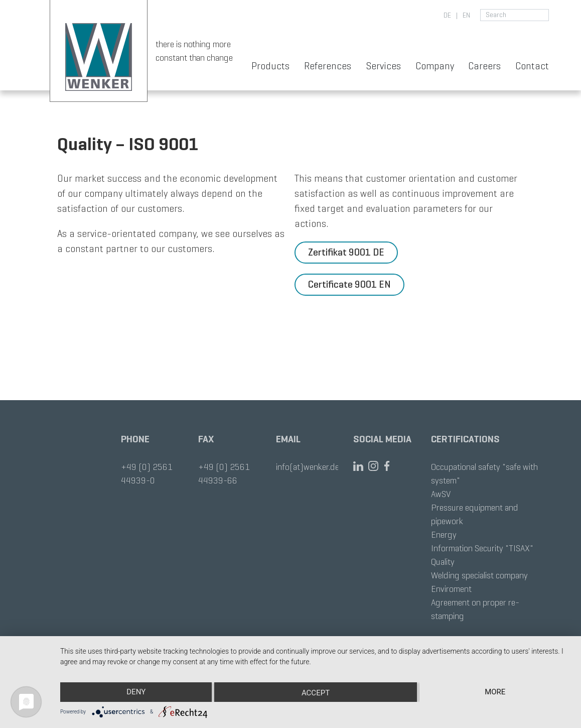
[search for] (515, 15)
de (447, 15)
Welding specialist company (479, 575)
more (495, 692)
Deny (136, 692)
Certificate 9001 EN (349, 284)
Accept (316, 693)
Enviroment (451, 589)
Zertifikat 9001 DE (346, 252)
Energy (444, 535)
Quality (443, 562)
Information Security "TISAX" (482, 548)
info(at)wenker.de (308, 467)
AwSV (441, 494)
